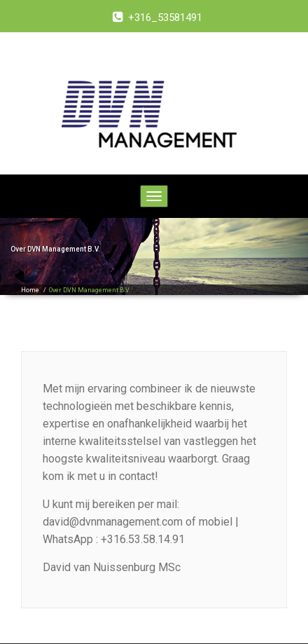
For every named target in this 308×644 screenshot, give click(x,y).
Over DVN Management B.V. (90, 290)
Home (30, 290)
